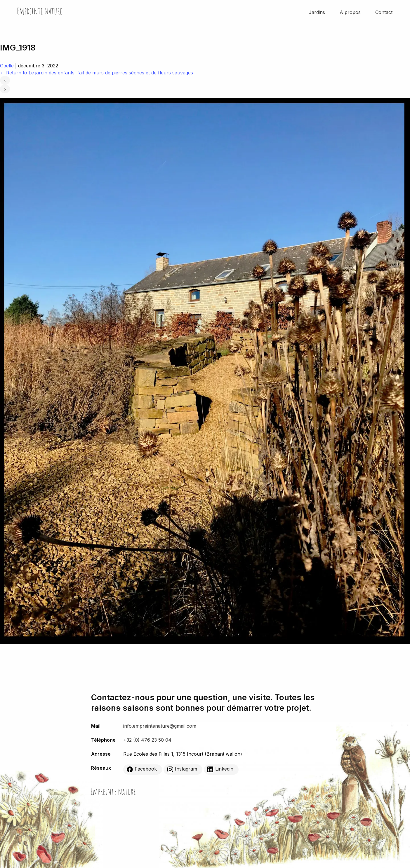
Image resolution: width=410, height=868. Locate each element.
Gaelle (7, 66)
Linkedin (220, 769)
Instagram (182, 769)
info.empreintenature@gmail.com (160, 726)
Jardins (317, 12)
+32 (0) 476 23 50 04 (147, 740)
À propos (350, 12)
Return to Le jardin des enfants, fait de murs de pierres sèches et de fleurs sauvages (97, 73)
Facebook (142, 769)
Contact (384, 12)
